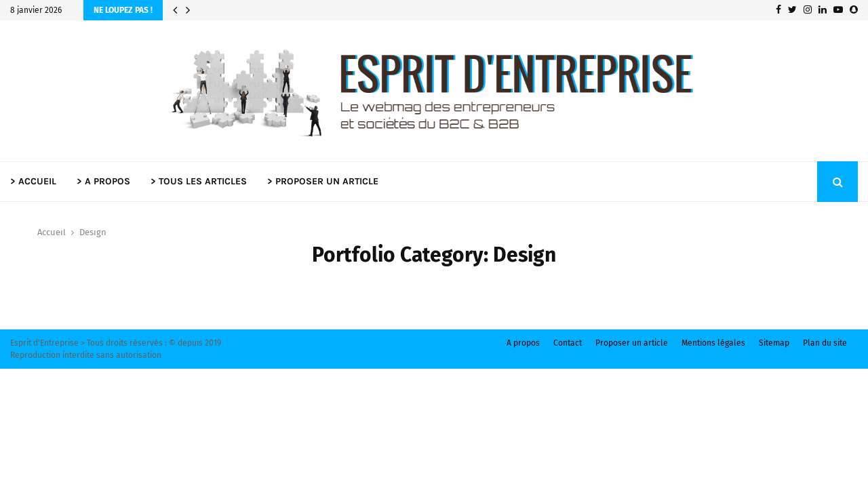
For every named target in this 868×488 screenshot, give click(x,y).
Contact (568, 343)
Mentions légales (713, 343)
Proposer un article (632, 343)
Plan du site (825, 343)
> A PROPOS (103, 181)
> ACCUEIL (33, 181)
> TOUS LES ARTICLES (199, 181)
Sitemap (774, 343)
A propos (523, 343)
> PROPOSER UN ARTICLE (323, 181)
